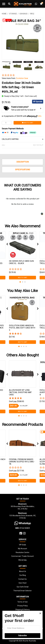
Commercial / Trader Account (22, 556)
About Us (23, 571)
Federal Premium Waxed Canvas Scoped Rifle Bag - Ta (22, 462)
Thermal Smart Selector (22, 591)
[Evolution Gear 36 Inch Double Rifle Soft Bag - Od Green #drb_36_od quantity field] (7, 123)
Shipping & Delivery (23, 610)
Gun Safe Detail (23, 587)
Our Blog (23, 575)
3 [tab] (25, 282)
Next (38, 244)
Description (23, 162)
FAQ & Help (22, 560)
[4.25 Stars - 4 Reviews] (22, 334)
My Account (22, 549)
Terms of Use (22, 602)
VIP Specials (38, 102)
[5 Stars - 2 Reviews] (22, 398)
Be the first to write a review (23, 204)
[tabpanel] (22, 255)
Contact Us (22, 579)
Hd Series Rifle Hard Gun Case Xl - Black (21, 262)
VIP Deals (22, 545)
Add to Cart (27, 123)
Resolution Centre (22, 552)
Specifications (23, 170)
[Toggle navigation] (4, 4)
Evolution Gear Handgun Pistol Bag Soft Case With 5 (22, 328)
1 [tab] (20, 282)
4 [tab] (26, 346)
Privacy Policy (23, 606)
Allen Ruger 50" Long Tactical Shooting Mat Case (20, 392)
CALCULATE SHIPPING (22, 139)
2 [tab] (23, 282)
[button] (22, 75)
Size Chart (23, 583)
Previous (7, 244)
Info (40, 116)
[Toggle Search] (9, 4)
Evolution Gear (22, 78)
